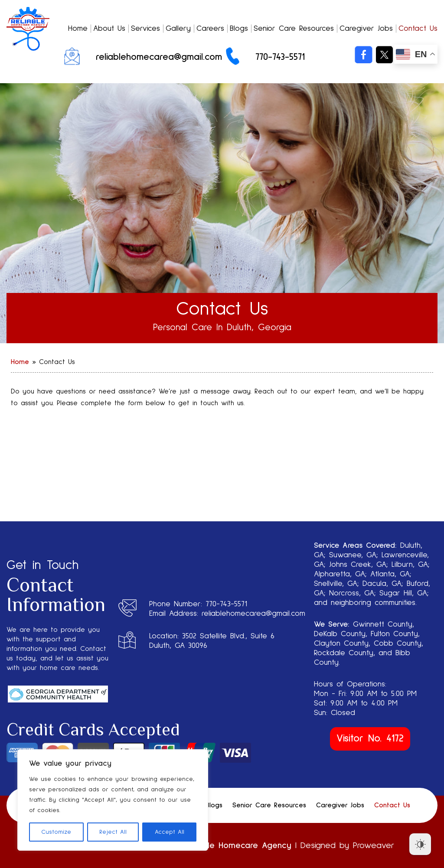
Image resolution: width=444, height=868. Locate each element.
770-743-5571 (280, 57)
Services (145, 29)
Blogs (239, 29)
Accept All (170, 832)
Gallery (178, 29)
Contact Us (418, 29)
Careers (210, 29)
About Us (109, 29)
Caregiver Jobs (366, 29)
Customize (56, 832)
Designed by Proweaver (347, 845)
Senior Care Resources (294, 29)
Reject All (113, 832)
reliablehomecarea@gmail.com (159, 57)
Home (78, 29)
